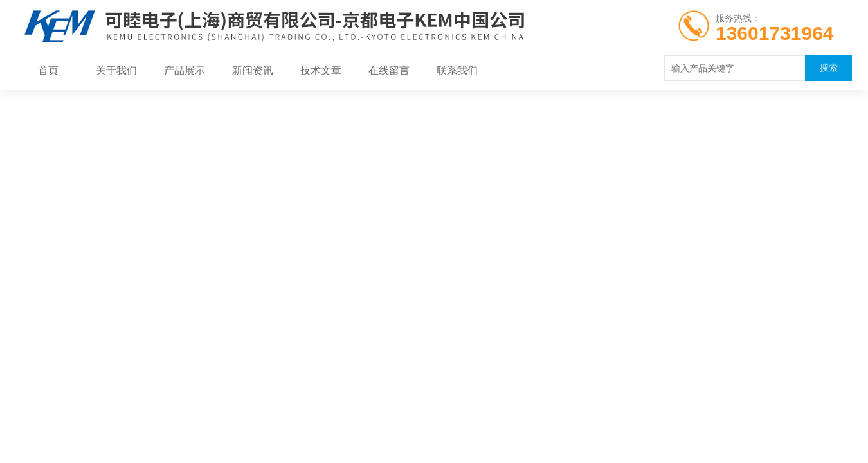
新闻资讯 (253, 71)
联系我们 (457, 71)
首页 (48, 71)
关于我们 (116, 71)
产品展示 (185, 71)
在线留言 (389, 71)
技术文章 (321, 71)
